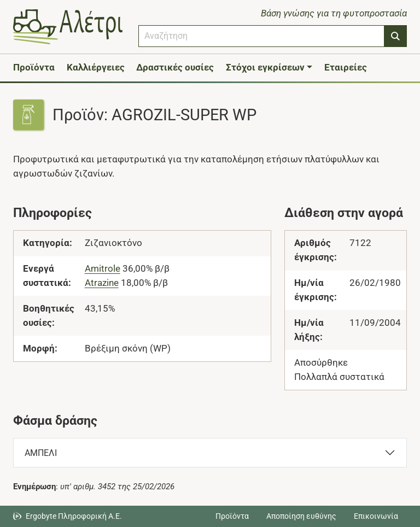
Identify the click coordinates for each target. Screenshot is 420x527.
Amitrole (103, 268)
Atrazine (102, 283)
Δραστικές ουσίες (175, 67)
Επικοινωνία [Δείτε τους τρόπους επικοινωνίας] (376, 516)
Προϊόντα (34, 67)
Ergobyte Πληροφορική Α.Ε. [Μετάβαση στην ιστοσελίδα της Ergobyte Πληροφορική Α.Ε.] (74, 516)
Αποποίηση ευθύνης (301, 516)
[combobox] (261, 36)
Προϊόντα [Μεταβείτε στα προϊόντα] (232, 516)
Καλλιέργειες (96, 67)
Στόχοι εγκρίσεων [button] (265, 67)
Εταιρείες (346, 67)
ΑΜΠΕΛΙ (41, 453)
